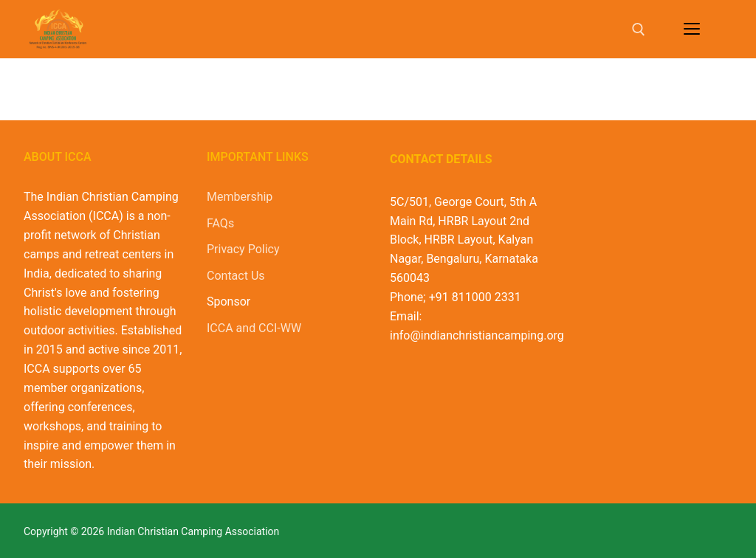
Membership (240, 197)
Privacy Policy (243, 249)
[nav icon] (692, 30)
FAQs (220, 223)
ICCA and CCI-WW (254, 328)
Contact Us (236, 276)
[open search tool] (639, 30)
